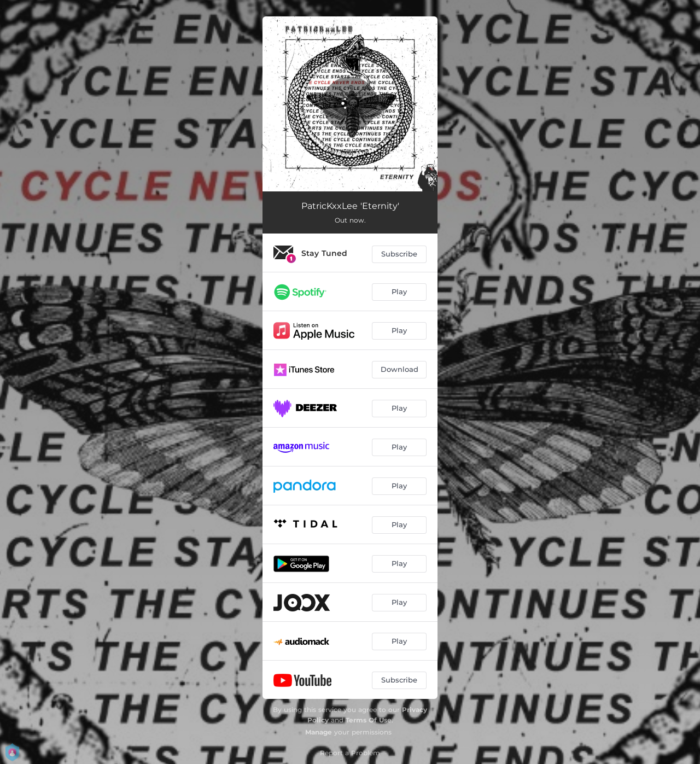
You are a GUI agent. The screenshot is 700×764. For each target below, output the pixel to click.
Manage (319, 732)
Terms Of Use (369, 720)
